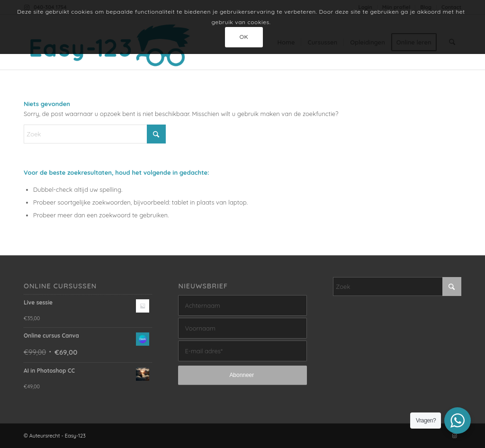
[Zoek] (95, 134)
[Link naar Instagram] (454, 436)
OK (244, 37)
